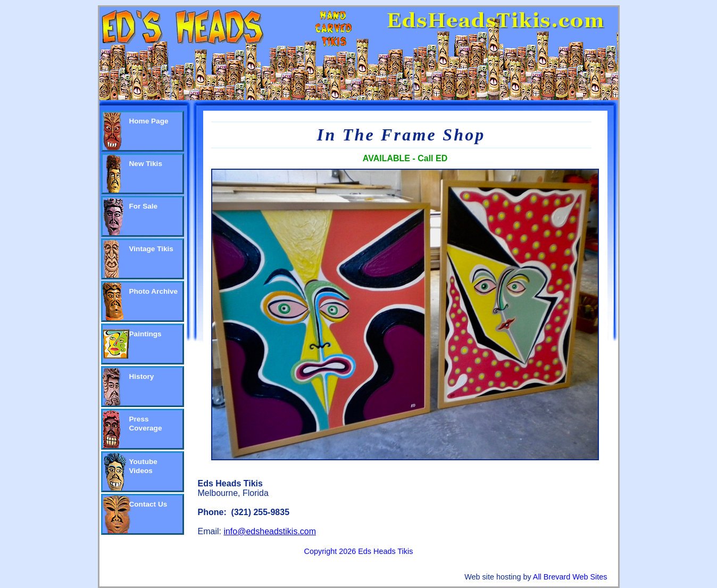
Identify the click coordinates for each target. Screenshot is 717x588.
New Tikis (146, 164)
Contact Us (148, 504)
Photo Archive (154, 291)
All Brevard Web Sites (570, 577)
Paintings (145, 334)
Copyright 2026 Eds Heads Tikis (359, 551)
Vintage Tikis (151, 249)
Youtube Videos (143, 466)
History (142, 376)
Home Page (149, 121)
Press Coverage (146, 424)
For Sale (144, 206)
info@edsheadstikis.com (270, 531)
